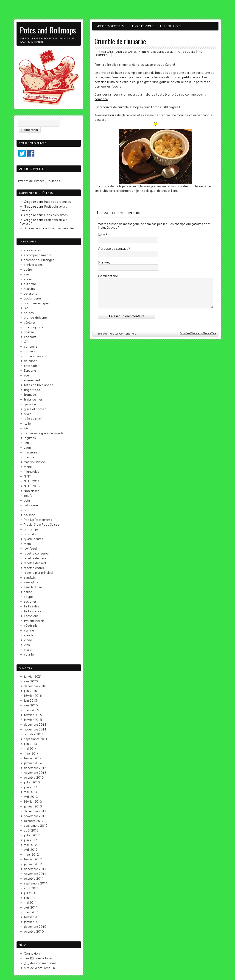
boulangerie (32, 298)
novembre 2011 (35, 874)
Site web (104, 262)
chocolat (30, 337)
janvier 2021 (33, 676)
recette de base (35, 558)
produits (30, 534)
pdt (26, 510)
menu (28, 467)
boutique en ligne (36, 303)
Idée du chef (33, 419)
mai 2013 (30, 792)
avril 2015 (31, 705)
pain (27, 500)
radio (27, 544)
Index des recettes (110, 26)
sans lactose (33, 587)
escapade (31, 366)
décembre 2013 (35, 768)
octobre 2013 (34, 777)
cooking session (36, 356)
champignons (34, 327)
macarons (31, 452)
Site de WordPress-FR (39, 968)
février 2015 (33, 715)
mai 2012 (30, 845)
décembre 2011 (35, 869)
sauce (28, 592)
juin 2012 (30, 840)
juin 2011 (30, 898)
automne (30, 284)
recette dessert (164, 52)
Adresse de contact (114, 249)
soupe (28, 597)
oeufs (28, 496)
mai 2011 (30, 903)
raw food (30, 549)
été (26, 375)
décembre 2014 (35, 725)
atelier (28, 279)
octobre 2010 (34, 931)
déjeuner (30, 361)
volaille (29, 654)
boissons (31, 294)
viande (29, 635)
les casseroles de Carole (157, 65)
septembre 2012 (36, 826)
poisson (30, 515)
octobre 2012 (34, 821)
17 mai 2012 (105, 52)
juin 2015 (30, 700)
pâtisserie (31, 505)
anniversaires (126, 52)
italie (27, 423)
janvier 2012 (33, 864)
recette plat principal (38, 573)
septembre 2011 (36, 883)
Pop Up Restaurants (38, 520)
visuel (28, 650)
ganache (30, 404)
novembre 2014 (35, 729)
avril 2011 (31, 907)
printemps (145, 52)
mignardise (32, 472)
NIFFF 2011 (32, 481)
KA (26, 428)
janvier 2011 (33, 922)
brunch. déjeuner (36, 318)
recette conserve (36, 553)
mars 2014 (31, 753)
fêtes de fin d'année (39, 385)
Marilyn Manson (35, 462)
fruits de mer (33, 399)
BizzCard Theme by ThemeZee (198, 339)
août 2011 (31, 888)
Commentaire (108, 276)
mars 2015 (31, 710)
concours (31, 346)
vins (27, 645)
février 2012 (33, 859)
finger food (32, 390)
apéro (28, 269)
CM (26, 342)
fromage (30, 395)
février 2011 (33, 917)
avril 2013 (31, 797)
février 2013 (33, 802)
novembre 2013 (35, 773)
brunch (29, 313)
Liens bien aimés (142, 26)
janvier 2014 (33, 763)
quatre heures (34, 539)
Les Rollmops (171, 26)
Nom (103, 235)
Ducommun (32, 228)
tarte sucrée (186, 52)
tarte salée (32, 606)
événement (32, 380)
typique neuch (34, 621)
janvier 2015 (33, 720)
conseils (30, 351)
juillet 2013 (32, 782)
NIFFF (28, 476)
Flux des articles (38, 958)
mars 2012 (31, 854)
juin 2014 (30, 744)
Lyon (27, 447)
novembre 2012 (35, 816)
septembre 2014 (36, 739)
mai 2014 (30, 749)
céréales (30, 322)
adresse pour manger (39, 260)
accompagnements (38, 255)
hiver (27, 414)
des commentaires (40, 963)
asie (27, 274)
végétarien (32, 626)
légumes (30, 438)
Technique (31, 616)
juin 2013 (30, 787)
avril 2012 (31, 850)
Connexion (32, 953)
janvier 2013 (33, 806)
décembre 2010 (35, 927)
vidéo (28, 640)
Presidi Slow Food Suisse (42, 524)
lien (26, 443)
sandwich (31, 577)
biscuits (29, 289)
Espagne (30, 371)
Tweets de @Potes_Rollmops (39, 181)
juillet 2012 (32, 835)
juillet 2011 (32, 893)
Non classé (32, 491)
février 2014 (33, 758)
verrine (29, 630)
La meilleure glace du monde (44, 433)
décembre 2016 (35, 686)
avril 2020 (31, 681)
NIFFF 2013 (32, 486)
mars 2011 (31, 912)
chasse (29, 332)
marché (29, 457)
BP (26, 308)
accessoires (32, 250)
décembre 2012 (35, 811)
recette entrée (34, 568)
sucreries (30, 601)
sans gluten (32, 582)
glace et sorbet (35, 409)
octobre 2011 (34, 878)
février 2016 (33, 696)
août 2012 (31, 830)
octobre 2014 (34, 734)
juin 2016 (30, 691)
